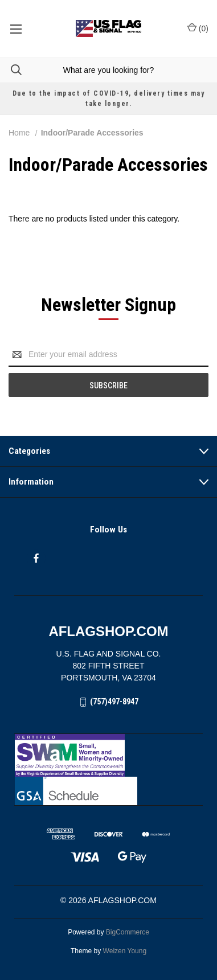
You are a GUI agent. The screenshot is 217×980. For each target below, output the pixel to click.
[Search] (11, 70)
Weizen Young (125, 951)
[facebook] (36, 558)
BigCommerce (128, 932)
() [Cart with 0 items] (198, 28)
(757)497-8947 (114, 702)
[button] (109, 755)
